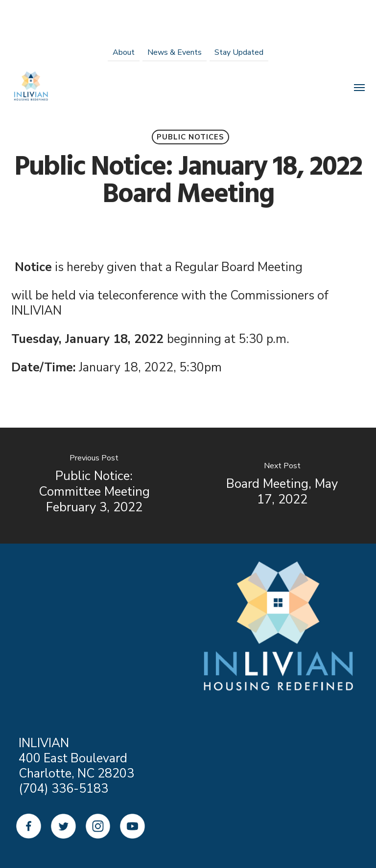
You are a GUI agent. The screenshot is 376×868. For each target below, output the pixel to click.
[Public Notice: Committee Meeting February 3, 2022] (94, 486)
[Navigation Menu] (359, 87)
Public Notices (190, 137)
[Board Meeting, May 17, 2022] (282, 486)
